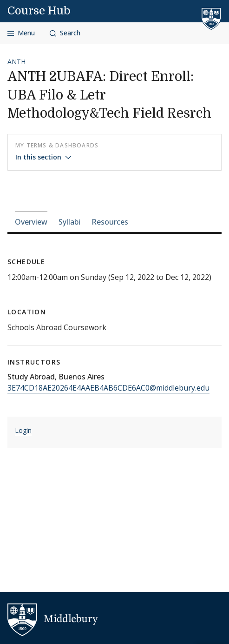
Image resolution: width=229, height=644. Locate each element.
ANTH (16, 62)
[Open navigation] (21, 33)
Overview (31, 222)
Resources (110, 222)
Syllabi (69, 222)
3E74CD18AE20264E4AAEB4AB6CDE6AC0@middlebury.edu (108, 388)
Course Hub (39, 11)
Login (23, 430)
